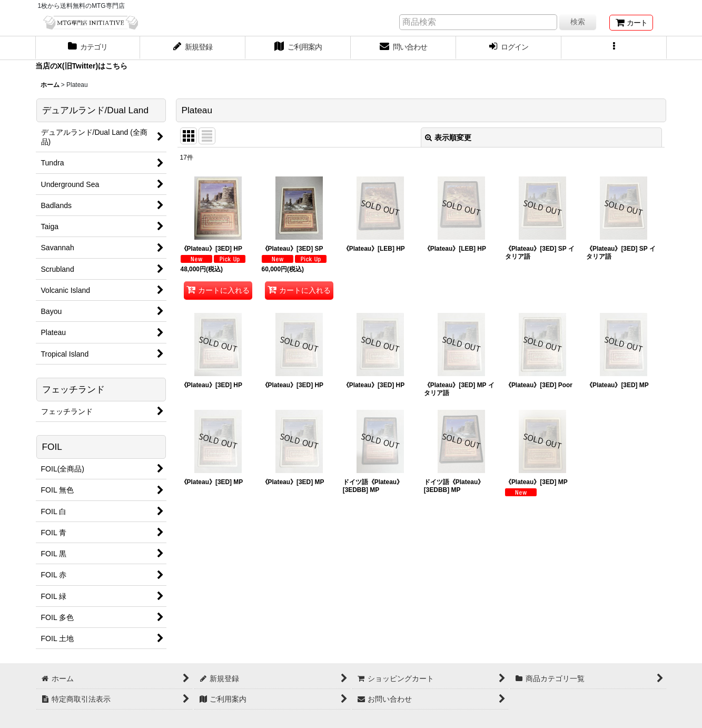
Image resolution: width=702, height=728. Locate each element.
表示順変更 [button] (448, 137)
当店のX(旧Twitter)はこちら (82, 66)
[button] (614, 48)
